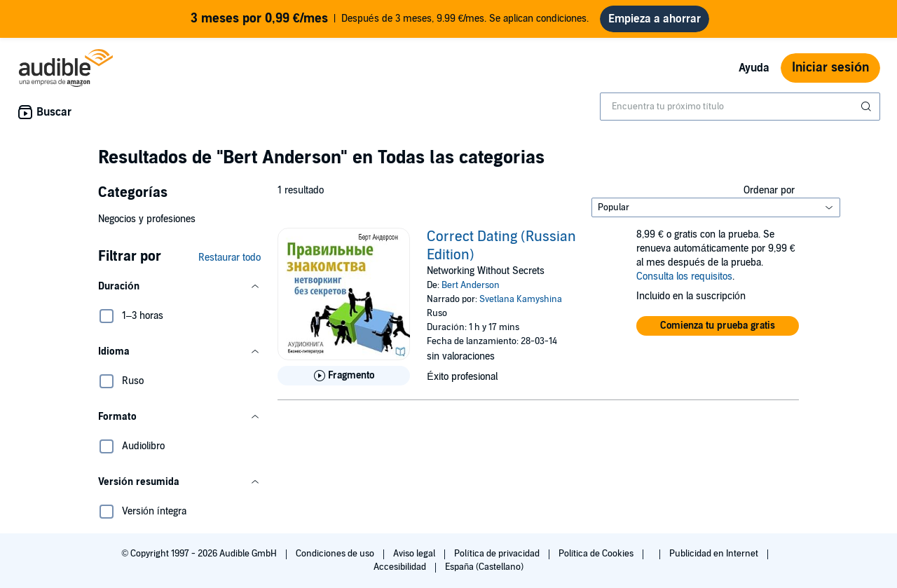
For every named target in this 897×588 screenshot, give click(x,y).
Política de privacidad (498, 554)
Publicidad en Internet (715, 554)
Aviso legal (415, 554)
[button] (179, 287)
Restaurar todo (230, 258)
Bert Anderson (471, 285)
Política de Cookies (597, 554)
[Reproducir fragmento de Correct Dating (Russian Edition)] (344, 376)
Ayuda (754, 68)
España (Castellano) (484, 567)
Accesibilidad (401, 567)
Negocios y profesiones (147, 219)
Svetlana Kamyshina (521, 299)
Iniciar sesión (830, 68)
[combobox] (740, 107)
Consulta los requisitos (684, 276)
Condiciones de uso (336, 554)
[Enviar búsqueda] (868, 107)
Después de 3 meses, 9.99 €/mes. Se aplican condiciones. (390, 19)
